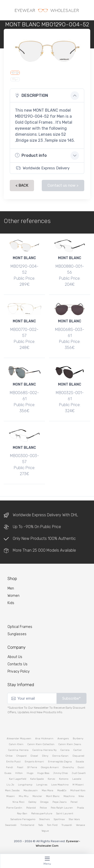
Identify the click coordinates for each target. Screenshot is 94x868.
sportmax (59, 819)
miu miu (24, 796)
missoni (10, 796)
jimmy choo (60, 773)
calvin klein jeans (70, 744)
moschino (69, 796)
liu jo (10, 785)
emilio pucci (13, 762)
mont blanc (53, 796)
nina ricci (18, 802)
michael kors (78, 790)
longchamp (25, 785)
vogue (45, 831)
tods (41, 825)
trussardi (67, 825)
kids (11, 603)
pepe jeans (59, 802)
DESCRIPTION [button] (31, 95)
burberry (78, 739)
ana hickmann (44, 739)
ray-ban (22, 814)
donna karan (60, 756)
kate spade (37, 779)
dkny (45, 756)
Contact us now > (63, 185)
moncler (37, 796)
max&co (62, 790)
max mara (47, 790)
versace (80, 825)
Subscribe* (71, 698)
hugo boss (43, 773)
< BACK (22, 185)
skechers (44, 819)
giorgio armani (50, 767)
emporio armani (34, 762)
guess (8, 773)
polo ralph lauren (62, 808)
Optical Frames (20, 627)
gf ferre (32, 767)
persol (74, 802)
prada (80, 808)
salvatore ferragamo (23, 819)
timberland (27, 825)
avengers (63, 739)
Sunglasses (17, 634)
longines (42, 785)
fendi (9, 767)
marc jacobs (12, 790)
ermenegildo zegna (60, 762)
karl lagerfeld (18, 779)
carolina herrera (18, 750)
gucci (81, 767)
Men (11, 588)
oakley (32, 802)
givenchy (68, 767)
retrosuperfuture (42, 814)
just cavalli (79, 773)
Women (13, 596)
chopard (21, 756)
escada (80, 762)
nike (81, 796)
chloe (9, 756)
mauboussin (31, 790)
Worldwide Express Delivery (43, 168)
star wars (74, 819)
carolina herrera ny (44, 750)
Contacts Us (17, 664)
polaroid (31, 808)
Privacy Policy (18, 671)
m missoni (78, 785)
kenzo (51, 779)
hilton (19, 773)
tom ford (52, 825)
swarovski (11, 825)
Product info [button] (31, 155)
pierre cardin (14, 808)
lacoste (77, 779)
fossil (20, 767)
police (43, 808)
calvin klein (16, 744)
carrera (65, 750)
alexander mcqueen (19, 739)
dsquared (78, 756)
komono (64, 779)
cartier (78, 750)
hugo (30, 773)
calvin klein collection (41, 744)
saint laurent (65, 814)
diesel (34, 756)
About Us (15, 657)
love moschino (60, 785)
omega (44, 802)
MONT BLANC (24, 258)
